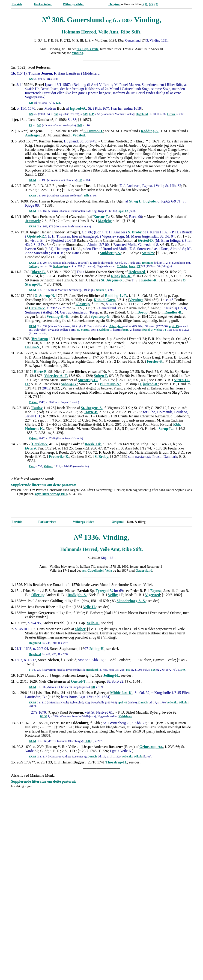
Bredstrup (40, 339)
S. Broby (135, 232)
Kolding (104, 330)
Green (171, 114)
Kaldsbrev (125, 716)
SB (81, 180)
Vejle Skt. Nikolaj (177, 703)
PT (138, 266)
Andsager (33, 135)
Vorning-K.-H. (58, 316)
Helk (88, 741)
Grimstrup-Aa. (151, 747)
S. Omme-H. (93, 131)
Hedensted (137, 272)
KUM (32, 180)
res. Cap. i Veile (88, 49)
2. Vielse (122, 266)
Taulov (37, 408)
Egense (156, 591)
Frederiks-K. (59, 457)
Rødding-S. (150, 131)
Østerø (30, 448)
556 (56, 114)
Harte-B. (41, 372)
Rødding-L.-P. (116, 296)
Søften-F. (101, 376)
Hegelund (142, 114)
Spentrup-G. (101, 316)
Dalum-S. (33, 347)
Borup (143, 312)
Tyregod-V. (104, 591)
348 (39, 125)
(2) (151, 4)
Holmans (148, 263)
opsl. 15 (174, 326)
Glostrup (83, 304)
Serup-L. (166, 429)
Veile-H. (89, 607)
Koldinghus (61, 266)
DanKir (143, 703)
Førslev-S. (155, 361)
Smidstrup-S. (110, 253)
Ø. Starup (83, 330)
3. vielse (156, 330)
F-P (91, 114)
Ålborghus (116, 326)
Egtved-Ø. (78, 108)
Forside (17, 4)
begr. (126, 330)
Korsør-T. (101, 217)
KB (31, 103)
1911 (51, 494)
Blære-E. (39, 272)
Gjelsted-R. (36, 236)
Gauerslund (144, 570)
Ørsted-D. (146, 240)
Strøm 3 (101, 290)
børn (132, 266)
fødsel (146, 330)
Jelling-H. (97, 649)
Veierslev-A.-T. (56, 376)
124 (58, 103)
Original (114, 4)
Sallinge (34, 266)
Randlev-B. (173, 312)
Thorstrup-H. (116, 762)
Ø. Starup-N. (45, 296)
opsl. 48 (122, 703)
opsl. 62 (123, 211)
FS (31, 125)
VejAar (33, 402)
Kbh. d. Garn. (105, 300)
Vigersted (152, 595)
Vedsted (79, 135)
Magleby (105, 221)
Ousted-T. (79, 681)
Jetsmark (33, 221)
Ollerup (37, 595)
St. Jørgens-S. (112, 280)
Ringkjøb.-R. (121, 276)
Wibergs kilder (73, 4)
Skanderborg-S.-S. (131, 601)
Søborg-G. (69, 384)
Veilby (113, 595)
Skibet (80, 629)
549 (85, 114)
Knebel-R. (149, 280)
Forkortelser (43, 4)
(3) (156, 4)
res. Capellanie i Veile (97, 570)
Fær (31, 466)
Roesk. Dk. (93, 444)
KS (31, 79)
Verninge (136, 300)
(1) (145, 4)
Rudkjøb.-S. (77, 595)
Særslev (148, 253)
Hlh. (87, 196)
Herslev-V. (37, 308)
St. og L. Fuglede (142, 201)
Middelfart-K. (121, 693)
